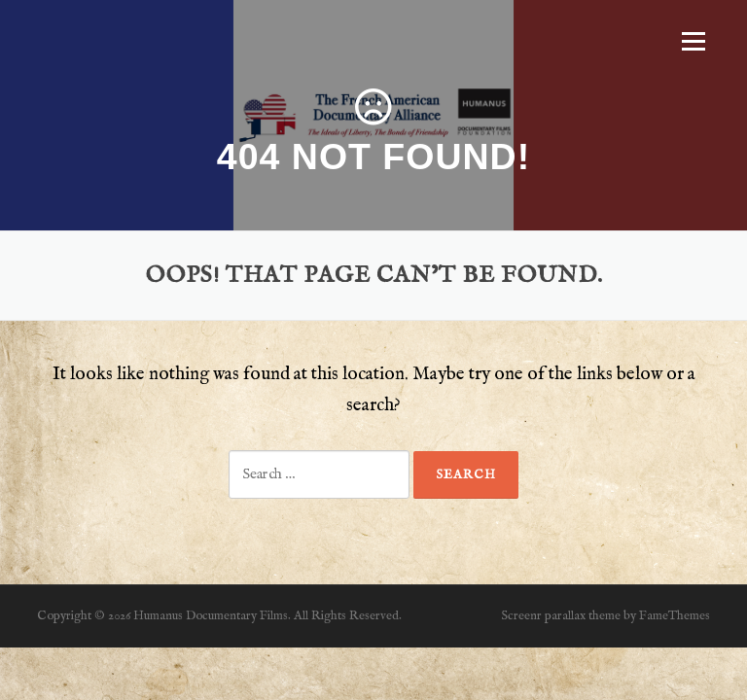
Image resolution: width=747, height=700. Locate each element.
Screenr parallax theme (561, 616)
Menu (693, 41)
